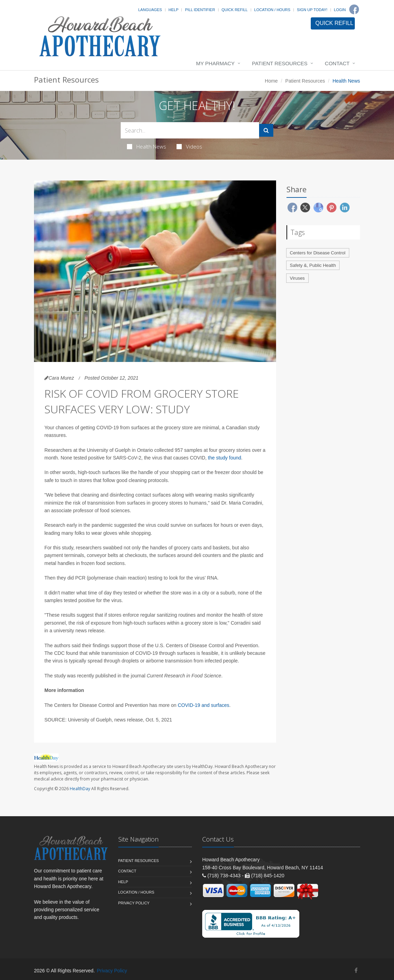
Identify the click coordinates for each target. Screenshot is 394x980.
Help (174, 10)
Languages (150, 10)
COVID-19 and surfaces (203, 705)
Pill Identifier (200, 10)
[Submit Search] (266, 130)
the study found (225, 458)
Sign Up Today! (312, 10)
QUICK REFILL (334, 23)
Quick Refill (235, 10)
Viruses (297, 278)
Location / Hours (272, 10)
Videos (189, 146)
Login (340, 10)
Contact (337, 63)
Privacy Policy (134, 903)
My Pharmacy (215, 63)
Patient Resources (280, 63)
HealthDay (80, 789)
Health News (147, 146)
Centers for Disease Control (318, 253)
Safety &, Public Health (313, 265)
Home (271, 81)
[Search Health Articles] (190, 130)
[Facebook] (354, 9)
